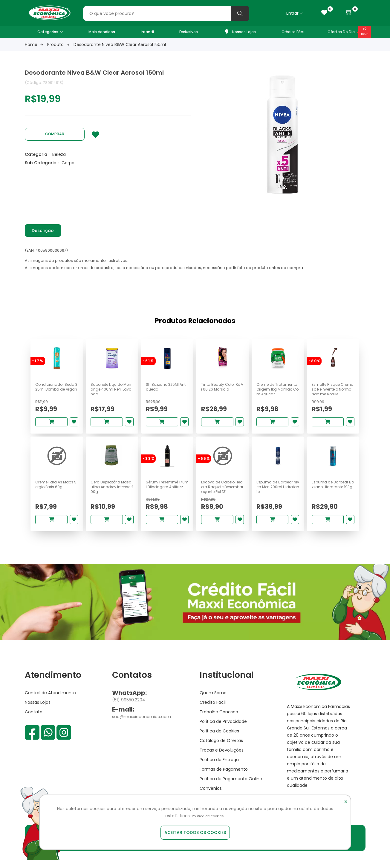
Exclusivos (189, 32)
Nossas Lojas (240, 32)
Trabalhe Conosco (219, 719)
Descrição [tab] (45, 231)
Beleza (59, 154)
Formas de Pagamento (224, 777)
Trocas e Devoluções (222, 758)
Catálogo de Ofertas (221, 748)
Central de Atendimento (50, 700)
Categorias (50, 32)
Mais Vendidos (102, 32)
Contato (34, 719)
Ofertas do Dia (341, 32)
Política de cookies (208, 816)
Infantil (147, 32)
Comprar (55, 134)
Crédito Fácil (293, 32)
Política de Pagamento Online (231, 786)
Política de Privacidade (223, 729)
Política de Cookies (219, 738)
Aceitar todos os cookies (195, 832)
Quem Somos (214, 700)
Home (34, 44)
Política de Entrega (219, 767)
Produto (58, 44)
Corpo (68, 162)
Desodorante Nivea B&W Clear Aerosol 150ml (120, 44)
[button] (349, 13)
